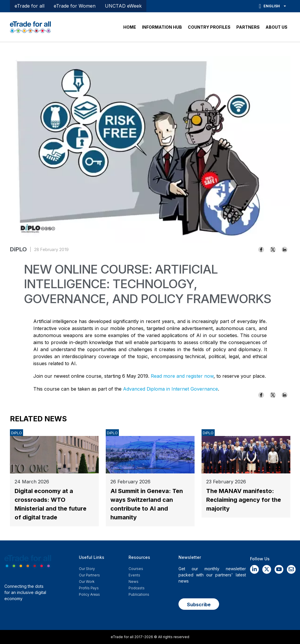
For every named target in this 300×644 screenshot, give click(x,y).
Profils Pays (89, 588)
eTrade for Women (75, 6)
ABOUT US (276, 27)
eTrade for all (30, 6)
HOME (130, 27)
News (133, 582)
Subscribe (199, 604)
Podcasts (137, 588)
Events (134, 575)
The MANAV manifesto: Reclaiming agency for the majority (244, 500)
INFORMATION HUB (162, 27)
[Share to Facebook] (261, 250)
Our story (87, 569)
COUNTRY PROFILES (209, 27)
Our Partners (89, 575)
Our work (87, 582)
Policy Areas (89, 594)
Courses (136, 569)
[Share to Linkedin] (285, 250)
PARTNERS (248, 27)
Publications (139, 594)
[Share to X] (273, 250)
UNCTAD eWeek (123, 6)
